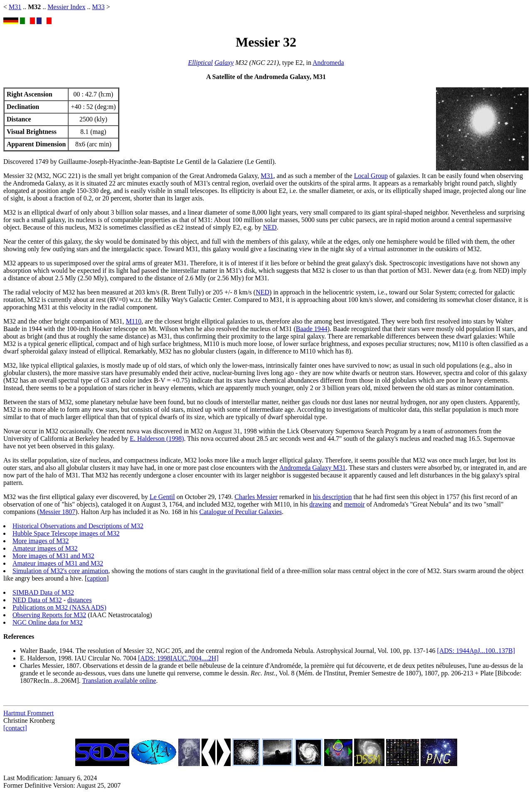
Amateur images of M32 (45, 548)
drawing (320, 504)
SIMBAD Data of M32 (43, 592)
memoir (355, 504)
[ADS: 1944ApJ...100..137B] (476, 651)
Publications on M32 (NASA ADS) (59, 607)
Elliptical (200, 63)
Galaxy (224, 63)
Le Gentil (162, 497)
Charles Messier (256, 497)
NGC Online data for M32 (48, 622)
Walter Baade (38, 651)
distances (80, 600)
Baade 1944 (312, 329)
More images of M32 (41, 541)
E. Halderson (37, 658)
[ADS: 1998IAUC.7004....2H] (178, 658)
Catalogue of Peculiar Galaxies (241, 512)
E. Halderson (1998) (157, 439)
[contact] (15, 728)
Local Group (371, 176)
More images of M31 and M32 (53, 556)
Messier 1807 (58, 512)
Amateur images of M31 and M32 (58, 563)
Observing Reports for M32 (49, 615)
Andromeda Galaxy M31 (313, 468)
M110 (134, 321)
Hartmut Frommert (28, 713)
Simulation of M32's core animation (60, 571)
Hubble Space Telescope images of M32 (66, 533)
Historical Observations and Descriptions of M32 (78, 526)
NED (270, 227)
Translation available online (119, 681)
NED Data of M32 (37, 600)
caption (97, 578)
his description (332, 497)
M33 (98, 7)
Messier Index (66, 7)
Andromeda (328, 63)
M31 (15, 7)
